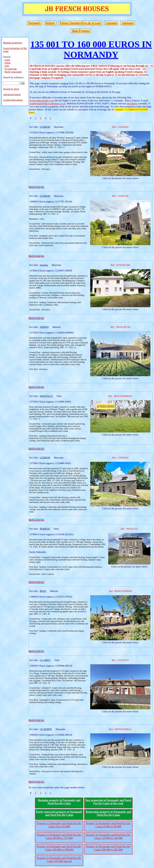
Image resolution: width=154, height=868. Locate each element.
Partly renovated (13, 72)
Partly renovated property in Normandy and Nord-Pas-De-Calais (59, 813)
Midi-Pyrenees (81, 31)
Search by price (11, 89)
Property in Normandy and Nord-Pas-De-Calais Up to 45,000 (59, 825)
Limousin (111, 23)
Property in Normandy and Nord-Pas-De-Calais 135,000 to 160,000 (108, 837)
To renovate (11, 69)
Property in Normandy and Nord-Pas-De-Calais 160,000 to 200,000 (59, 848)
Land (7, 60)
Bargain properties (13, 43)
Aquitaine (128, 23)
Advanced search (12, 95)
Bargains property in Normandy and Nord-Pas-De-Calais (59, 802)
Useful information (13, 100)
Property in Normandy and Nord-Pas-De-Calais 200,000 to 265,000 (108, 848)
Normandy (34, 23)
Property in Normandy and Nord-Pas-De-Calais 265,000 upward (59, 860)
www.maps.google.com (42, 101)
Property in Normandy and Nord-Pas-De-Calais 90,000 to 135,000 (59, 837)
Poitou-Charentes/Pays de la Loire (80, 23)
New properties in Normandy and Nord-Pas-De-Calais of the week (108, 802)
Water (8, 63)
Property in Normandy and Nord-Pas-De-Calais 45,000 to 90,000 (108, 825)
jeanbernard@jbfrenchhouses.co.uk (48, 104)
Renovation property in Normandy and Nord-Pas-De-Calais (108, 813)
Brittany (50, 23)
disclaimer (132, 104)
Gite (7, 66)
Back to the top (36, 187)
